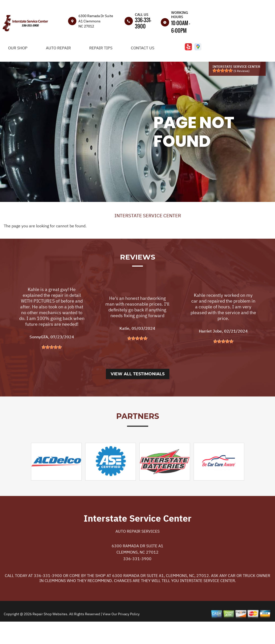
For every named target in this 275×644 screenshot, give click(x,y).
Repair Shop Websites (50, 635)
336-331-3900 (143, 23)
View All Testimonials (138, 395)
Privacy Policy (129, 635)
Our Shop (18, 48)
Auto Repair (58, 48)
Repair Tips (101, 48)
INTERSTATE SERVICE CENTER (148, 216)
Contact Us (143, 48)
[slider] (223, 70)
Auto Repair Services (137, 552)
